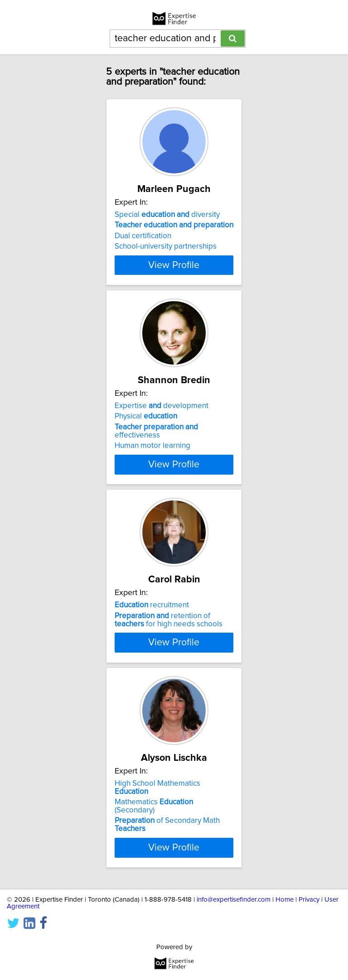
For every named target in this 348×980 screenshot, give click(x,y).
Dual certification (143, 236)
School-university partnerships (166, 246)
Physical (146, 430)
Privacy (309, 947)
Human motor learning (152, 460)
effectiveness (156, 445)
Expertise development (162, 420)
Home (285, 947)
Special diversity (167, 215)
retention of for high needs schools (169, 639)
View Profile (174, 279)
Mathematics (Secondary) (154, 853)
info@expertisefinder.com (234, 947)
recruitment (152, 625)
